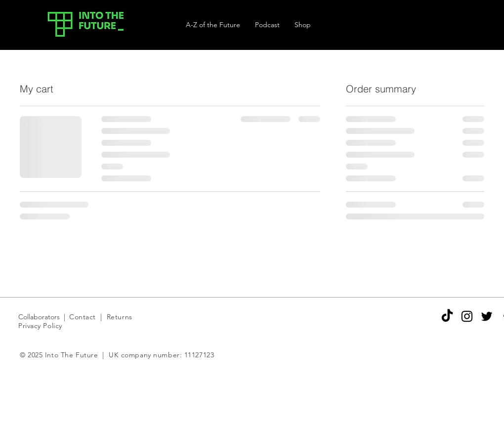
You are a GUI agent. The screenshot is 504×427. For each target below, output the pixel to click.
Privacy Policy (40, 326)
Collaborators (40, 317)
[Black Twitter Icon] (487, 316)
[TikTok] (447, 316)
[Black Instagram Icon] (467, 316)
